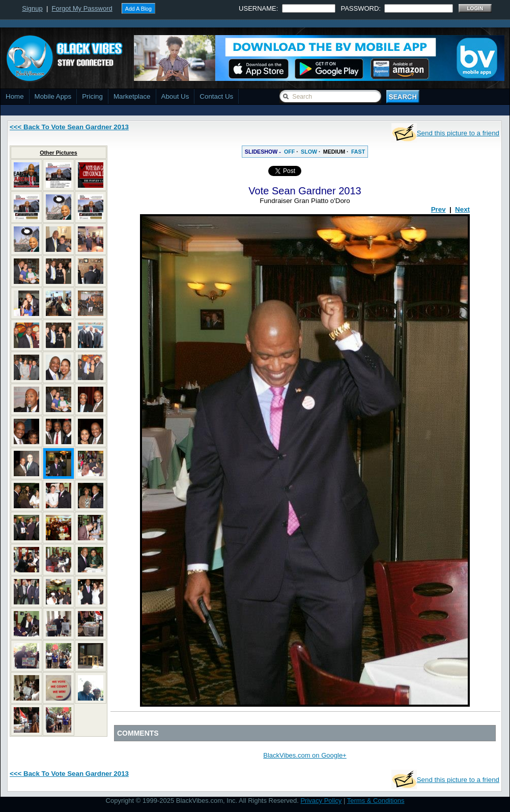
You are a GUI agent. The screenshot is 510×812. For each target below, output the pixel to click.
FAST (358, 152)
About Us (175, 96)
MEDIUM (334, 152)
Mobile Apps (53, 96)
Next (462, 209)
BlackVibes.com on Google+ (305, 755)
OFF (289, 152)
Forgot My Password (82, 8)
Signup (32, 8)
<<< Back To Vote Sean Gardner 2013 (69, 127)
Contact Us (216, 96)
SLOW (309, 152)
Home (15, 96)
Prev (438, 209)
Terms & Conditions (376, 801)
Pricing (92, 96)
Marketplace (132, 96)
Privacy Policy (321, 801)
